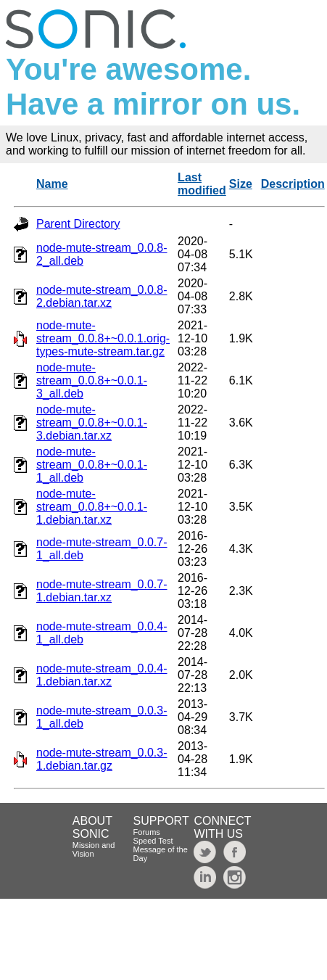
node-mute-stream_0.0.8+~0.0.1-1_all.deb (92, 465)
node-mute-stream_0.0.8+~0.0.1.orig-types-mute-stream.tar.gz (103, 338)
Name (52, 184)
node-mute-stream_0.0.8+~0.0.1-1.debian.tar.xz (92, 507)
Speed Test (153, 841)
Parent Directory (78, 224)
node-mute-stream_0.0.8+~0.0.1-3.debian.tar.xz (92, 423)
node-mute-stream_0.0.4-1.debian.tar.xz (102, 675)
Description (293, 184)
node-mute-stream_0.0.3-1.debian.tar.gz (102, 759)
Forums (147, 832)
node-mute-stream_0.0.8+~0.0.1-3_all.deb (92, 380)
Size (241, 184)
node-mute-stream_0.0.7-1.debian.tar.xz (102, 591)
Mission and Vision (94, 849)
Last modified (202, 184)
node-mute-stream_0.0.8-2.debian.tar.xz (102, 296)
